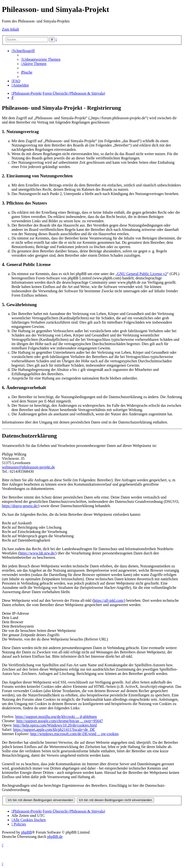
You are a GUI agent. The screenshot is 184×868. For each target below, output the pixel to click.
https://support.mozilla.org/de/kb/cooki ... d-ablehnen (56, 717)
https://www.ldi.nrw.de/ (37, 553)
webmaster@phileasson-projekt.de (28, 467)
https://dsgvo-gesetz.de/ (20, 506)
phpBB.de (55, 837)
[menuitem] (41, 59)
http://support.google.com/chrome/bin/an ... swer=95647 (60, 721)
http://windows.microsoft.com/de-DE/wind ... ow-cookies (74, 734)
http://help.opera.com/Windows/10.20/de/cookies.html (55, 725)
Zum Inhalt (11, 29)
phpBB (26, 832)
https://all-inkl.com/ (109, 600)
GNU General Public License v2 (142, 274)
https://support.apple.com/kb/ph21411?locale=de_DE (54, 730)
